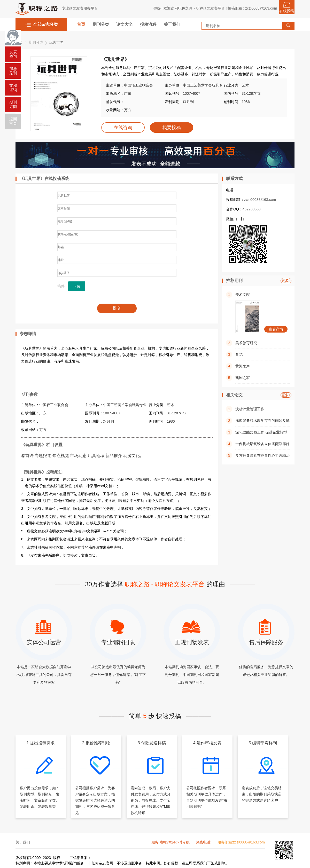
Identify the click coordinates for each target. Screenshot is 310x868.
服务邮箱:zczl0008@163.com (241, 842)
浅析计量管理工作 (250, 409)
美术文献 (243, 295)
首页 (81, 24)
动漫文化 (131, 456)
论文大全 (125, 24)
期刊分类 (101, 24)
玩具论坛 (96, 456)
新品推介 (114, 456)
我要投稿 (172, 128)
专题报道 (43, 456)
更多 (286, 281)
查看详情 (276, 329)
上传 (77, 287)
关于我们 (172, 24)
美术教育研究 (246, 343)
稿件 (61, 286)
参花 (239, 354)
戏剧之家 (243, 378)
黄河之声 (243, 366)
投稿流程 (148, 24)
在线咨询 (123, 128)
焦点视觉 (61, 456)
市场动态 (78, 456)
